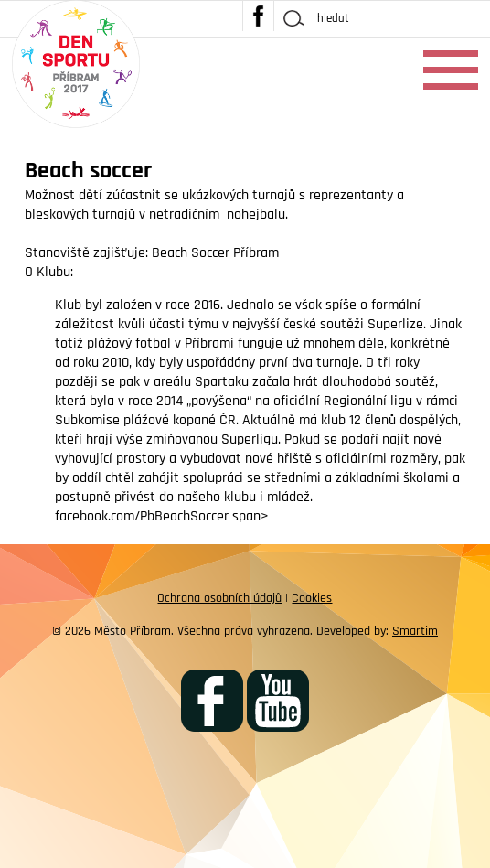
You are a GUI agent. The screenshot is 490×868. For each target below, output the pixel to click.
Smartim (415, 631)
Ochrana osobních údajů (219, 598)
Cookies (312, 598)
